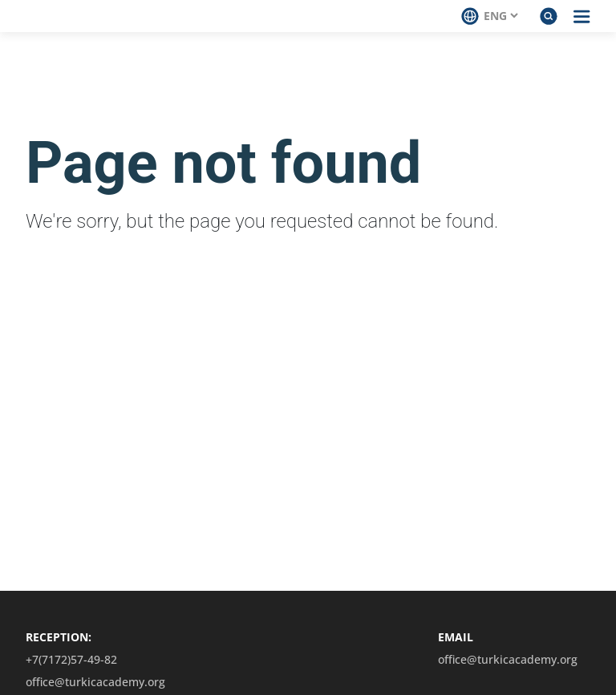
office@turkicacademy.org (95, 682)
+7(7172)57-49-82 (71, 660)
